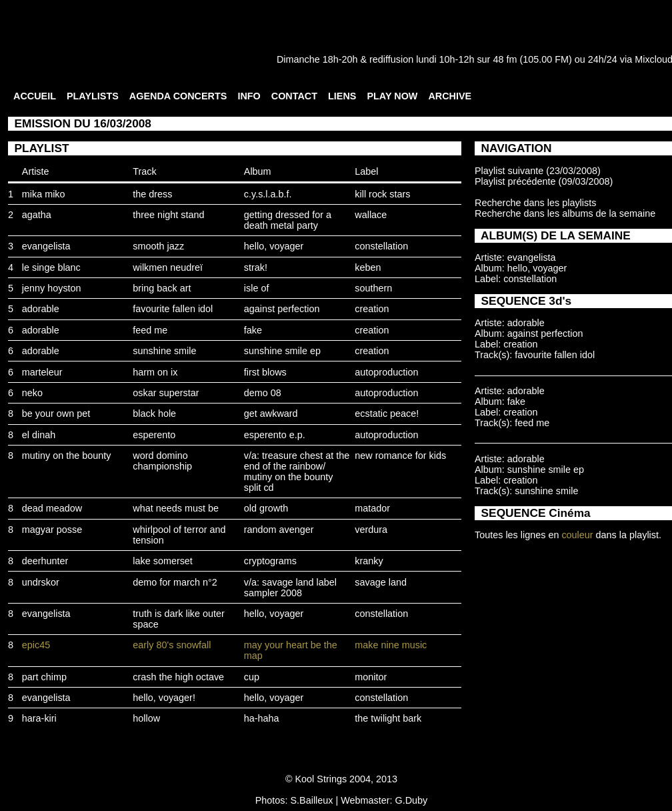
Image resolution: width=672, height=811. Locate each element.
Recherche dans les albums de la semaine (565, 213)
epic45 (36, 645)
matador (372, 508)
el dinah (39, 435)
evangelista (46, 246)
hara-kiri (39, 718)
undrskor (41, 582)
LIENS (342, 96)
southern (373, 288)
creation (372, 309)
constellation (381, 246)
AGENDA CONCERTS (178, 96)
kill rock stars (382, 194)
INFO (249, 96)
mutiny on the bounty (67, 456)
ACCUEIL (35, 96)
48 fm (505, 59)
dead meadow (52, 508)
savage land (381, 582)
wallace (371, 215)
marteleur (42, 372)
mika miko (44, 194)
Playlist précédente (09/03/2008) (544, 181)
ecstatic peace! (387, 414)
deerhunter (45, 561)
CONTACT (294, 96)
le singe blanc (51, 267)
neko (32, 393)
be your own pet (56, 414)
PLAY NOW (392, 96)
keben (368, 267)
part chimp (44, 677)
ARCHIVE (450, 96)
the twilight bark (388, 718)
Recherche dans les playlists (535, 203)
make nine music (391, 645)
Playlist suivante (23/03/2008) (538, 171)
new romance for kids (400, 456)
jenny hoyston (52, 288)
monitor (371, 677)
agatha (37, 215)
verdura (371, 530)
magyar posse (52, 530)
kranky (369, 561)
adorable (41, 309)
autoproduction (386, 372)
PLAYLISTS (93, 96)
